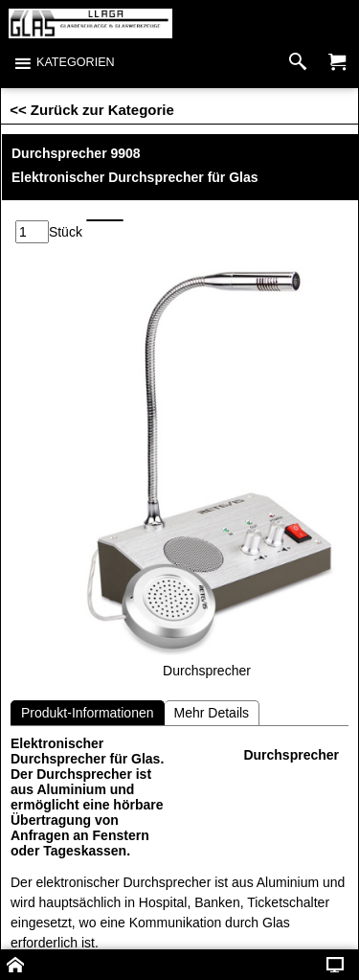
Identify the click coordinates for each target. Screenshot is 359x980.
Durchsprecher (291, 755)
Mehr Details (212, 713)
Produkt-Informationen (88, 713)
